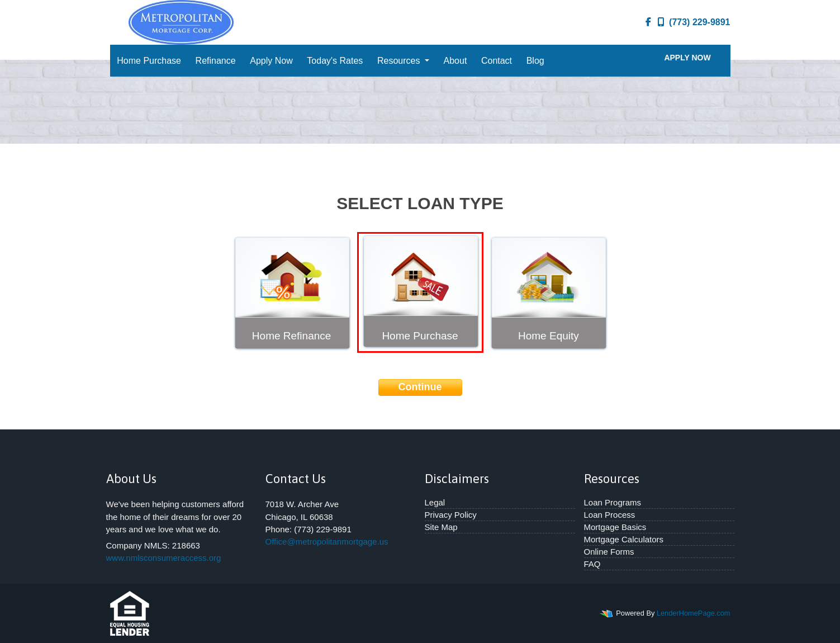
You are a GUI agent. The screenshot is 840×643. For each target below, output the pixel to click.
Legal (435, 502)
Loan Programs (613, 502)
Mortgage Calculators (624, 539)
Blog (535, 61)
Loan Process (610, 515)
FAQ (592, 564)
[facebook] (648, 22)
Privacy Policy (451, 515)
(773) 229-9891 (694, 22)
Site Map (441, 527)
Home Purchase (149, 61)
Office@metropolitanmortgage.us (327, 542)
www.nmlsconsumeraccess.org (164, 558)
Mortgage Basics (615, 527)
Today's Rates (335, 61)
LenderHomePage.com (694, 613)
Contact (497, 61)
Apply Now (271, 61)
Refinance (216, 61)
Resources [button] (400, 61)
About (455, 61)
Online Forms (609, 552)
